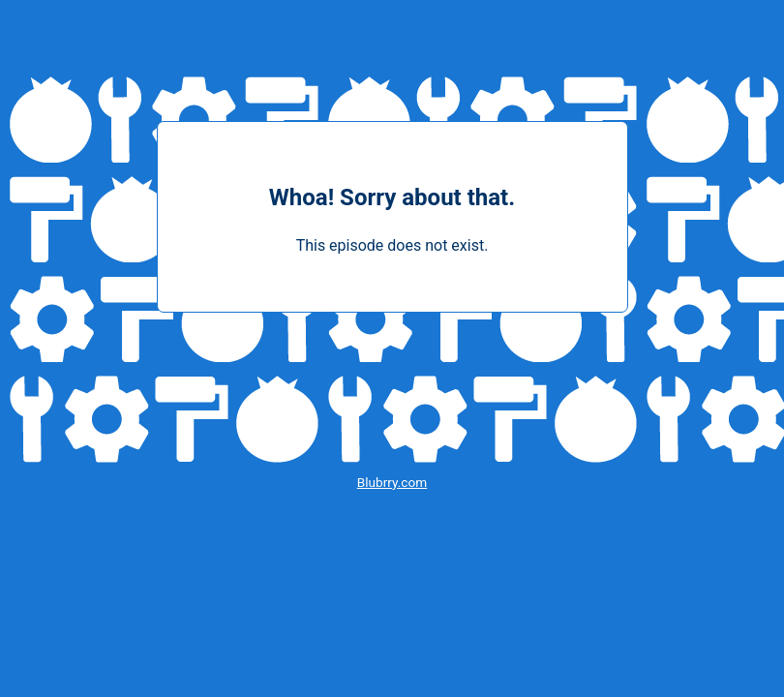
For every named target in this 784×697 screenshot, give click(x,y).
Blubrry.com (392, 482)
